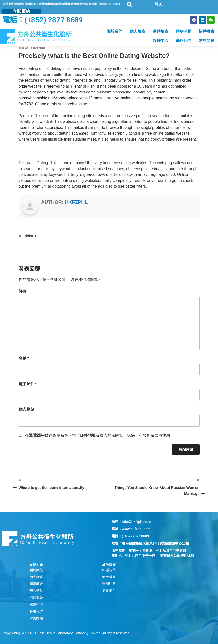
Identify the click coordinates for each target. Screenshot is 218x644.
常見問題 (207, 41)
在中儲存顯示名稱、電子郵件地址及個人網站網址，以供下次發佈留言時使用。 (100, 435)
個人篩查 (138, 32)
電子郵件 (28, 384)
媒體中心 (161, 41)
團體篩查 (161, 32)
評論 (23, 292)
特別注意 (109, 584)
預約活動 (184, 32)
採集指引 (109, 591)
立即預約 (21, 11)
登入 (159, 5)
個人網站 (26, 410)
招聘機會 (207, 32)
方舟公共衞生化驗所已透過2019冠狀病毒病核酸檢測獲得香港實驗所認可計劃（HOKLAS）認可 (70, 4)
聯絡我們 (184, 41)
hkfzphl (39, 48)
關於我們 (115, 32)
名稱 (24, 359)
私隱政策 (109, 570)
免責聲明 (109, 577)
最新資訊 (31, 236)
